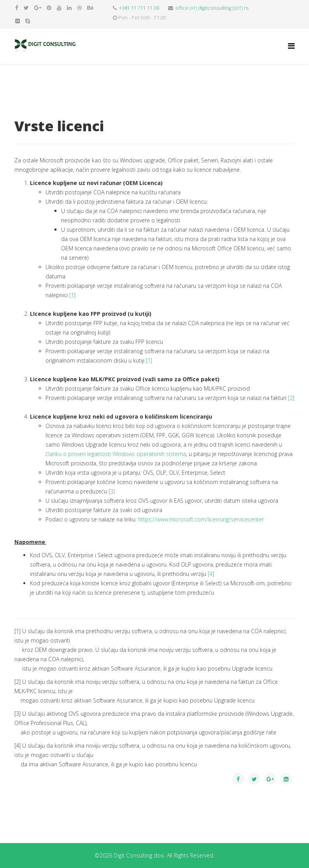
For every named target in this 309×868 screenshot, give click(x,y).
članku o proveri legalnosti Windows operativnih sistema (116, 454)
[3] (112, 491)
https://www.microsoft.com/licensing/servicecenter (201, 519)
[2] (291, 398)
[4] (211, 574)
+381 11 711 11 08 (139, 8)
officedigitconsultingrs (212, 8)
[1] (72, 295)
